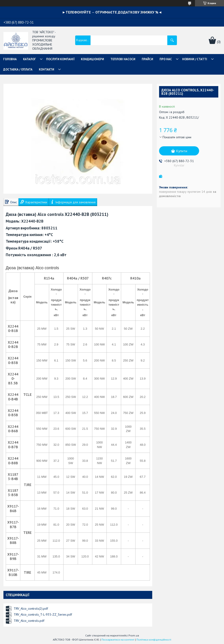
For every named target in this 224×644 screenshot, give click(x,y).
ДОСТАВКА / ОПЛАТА (18, 69)
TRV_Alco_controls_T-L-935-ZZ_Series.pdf (43, 614)
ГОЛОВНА (10, 59)
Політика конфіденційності (154, 640)
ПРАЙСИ (147, 59)
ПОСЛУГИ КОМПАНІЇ (60, 59)
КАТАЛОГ (29, 59)
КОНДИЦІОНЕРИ (92, 59)
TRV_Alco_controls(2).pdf (31, 609)
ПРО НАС (166, 59)
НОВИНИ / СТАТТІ (195, 59)
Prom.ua (134, 635)
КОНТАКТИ (47, 69)
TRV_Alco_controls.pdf (29, 621)
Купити (182, 151)
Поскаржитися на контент (118, 640)
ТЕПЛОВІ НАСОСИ (123, 59)
